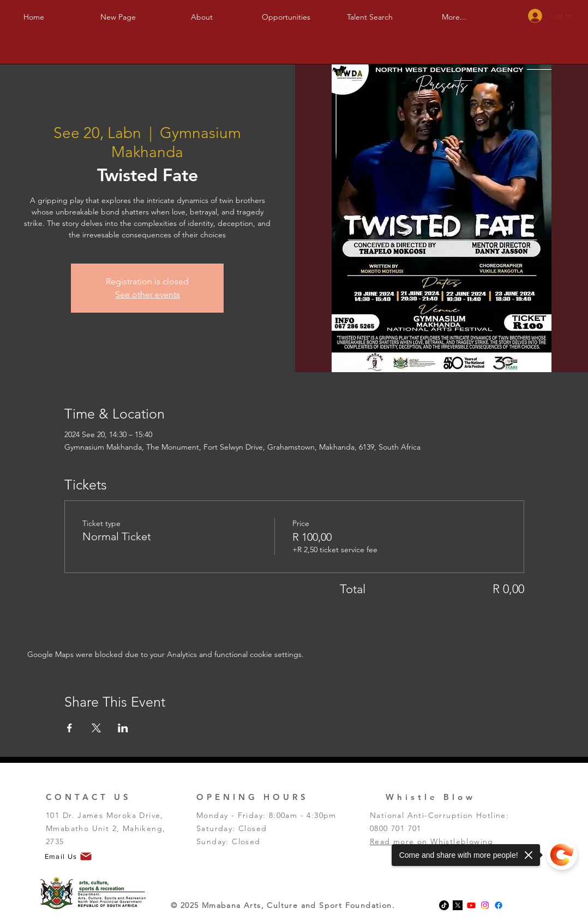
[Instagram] (485, 905)
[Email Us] (69, 857)
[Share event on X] (96, 728)
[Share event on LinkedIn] (123, 728)
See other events (148, 294)
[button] (202, 12)
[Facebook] (499, 905)
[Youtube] (471, 905)
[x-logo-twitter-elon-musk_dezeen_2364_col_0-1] (458, 905)
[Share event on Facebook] (70, 728)
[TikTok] (444, 905)
